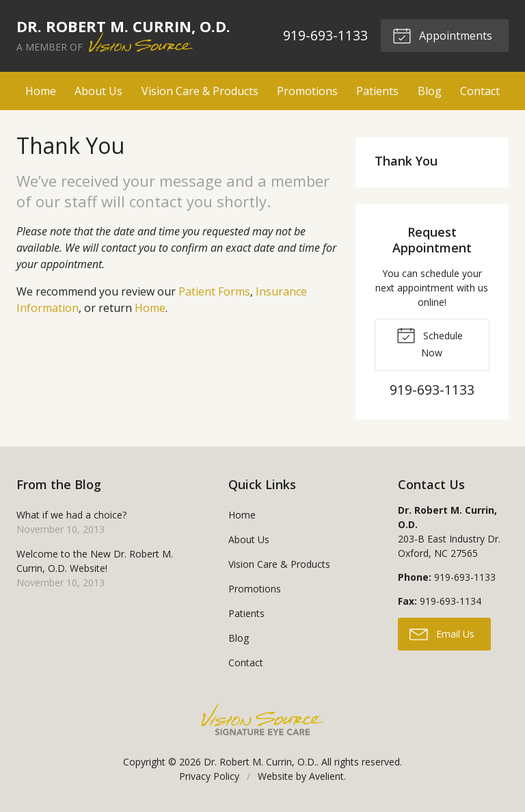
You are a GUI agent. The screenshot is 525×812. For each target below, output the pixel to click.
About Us (98, 91)
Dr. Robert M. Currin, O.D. (260, 762)
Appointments (442, 35)
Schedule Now (430, 342)
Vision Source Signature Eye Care (262, 719)
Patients (377, 91)
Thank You (406, 161)
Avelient (326, 776)
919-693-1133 (325, 35)
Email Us (442, 633)
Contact (480, 91)
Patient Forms (214, 291)
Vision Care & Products (200, 91)
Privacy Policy (209, 776)
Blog (430, 91)
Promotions (307, 91)
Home (41, 91)
